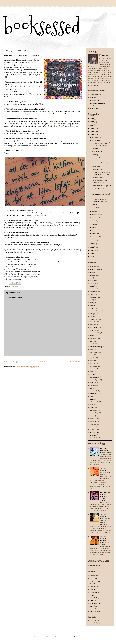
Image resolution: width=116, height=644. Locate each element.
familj (92, 314)
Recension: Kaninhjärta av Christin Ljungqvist (101, 200)
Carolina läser (94, 587)
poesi (92, 372)
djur (91, 303)
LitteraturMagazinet (96, 598)
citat (91, 300)
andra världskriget (96, 269)
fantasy (92, 316)
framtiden (93, 322)
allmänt (92, 267)
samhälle (93, 391)
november (96, 140)
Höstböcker (96, 207)
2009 (92, 256)
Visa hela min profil (94, 85)
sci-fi (92, 396)
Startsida (44, 361)
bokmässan (94, 291)
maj (94, 227)
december (96, 137)
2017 (92, 125)
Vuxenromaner (95, 100)
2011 (92, 250)
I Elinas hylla (94, 592)
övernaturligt (94, 438)
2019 (92, 119)
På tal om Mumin (98, 169)
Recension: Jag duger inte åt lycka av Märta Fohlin (101, 144)
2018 (92, 122)
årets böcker (94, 432)
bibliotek (93, 283)
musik (92, 361)
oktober (95, 211)
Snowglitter (94, 606)
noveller (93, 369)
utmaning (93, 421)
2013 (92, 244)
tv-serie (92, 416)
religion (92, 385)
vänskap (93, 429)
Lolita (58, 124)
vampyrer (93, 424)
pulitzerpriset (94, 377)
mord (92, 355)
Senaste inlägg (11, 361)
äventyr (92, 435)
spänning (93, 410)
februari (95, 237)
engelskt (93, 308)
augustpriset (94, 275)
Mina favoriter (95, 108)
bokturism (93, 297)
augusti (95, 218)
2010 (92, 253)
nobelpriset (94, 366)
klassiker (93, 338)
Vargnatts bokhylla (96, 611)
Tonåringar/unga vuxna (97, 103)
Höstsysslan (96, 166)
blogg (92, 286)
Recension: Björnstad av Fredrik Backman (106, 450)
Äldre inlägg (76, 361)
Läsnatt (94, 204)
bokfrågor (14, 287)
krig (91, 341)
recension (93, 383)
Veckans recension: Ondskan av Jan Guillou (105, 471)
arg (91, 272)
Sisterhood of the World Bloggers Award (100, 182)
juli (94, 221)
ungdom (93, 418)
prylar (92, 374)
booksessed (42, 26)
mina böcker (94, 352)
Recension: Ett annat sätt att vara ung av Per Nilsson (101, 173)
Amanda (105, 55)
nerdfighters (94, 363)
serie (91, 399)
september (96, 215)
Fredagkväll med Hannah (100, 158)
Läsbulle (93, 600)
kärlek (92, 344)
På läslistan (96, 148)
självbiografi (94, 402)
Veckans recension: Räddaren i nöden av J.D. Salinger (105, 540)
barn (91, 278)
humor (92, 336)
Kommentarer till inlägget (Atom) (28, 367)
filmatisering (94, 319)
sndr (67, 637)
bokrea (92, 294)
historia (92, 330)
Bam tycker (94, 576)
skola (92, 405)
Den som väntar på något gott (101, 186)
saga (91, 388)
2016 (92, 128)
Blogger (79, 637)
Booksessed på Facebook (96, 621)
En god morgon (97, 151)
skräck (92, 407)
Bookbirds (19, 75)
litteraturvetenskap (96, 347)
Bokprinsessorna (95, 581)
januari (95, 240)
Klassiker (93, 97)
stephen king (94, 413)
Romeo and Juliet (96, 603)
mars (94, 234)
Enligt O (93, 589)
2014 (92, 134)
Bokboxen (93, 578)
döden (92, 305)
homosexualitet (95, 333)
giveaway (93, 325)
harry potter (94, 327)
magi (92, 349)
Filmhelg (95, 155)
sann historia (94, 394)
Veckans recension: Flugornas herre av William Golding (105, 518)
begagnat (93, 280)
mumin (92, 358)
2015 (92, 131)
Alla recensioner (95, 95)
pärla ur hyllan (95, 380)
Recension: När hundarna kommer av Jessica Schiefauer (105, 496)
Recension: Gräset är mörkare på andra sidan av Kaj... (102, 162)
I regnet (92, 595)
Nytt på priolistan (98, 177)
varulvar (93, 427)
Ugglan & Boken (95, 609)
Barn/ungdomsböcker (97, 106)
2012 (92, 247)
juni (94, 224)
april (94, 230)
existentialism (94, 311)
